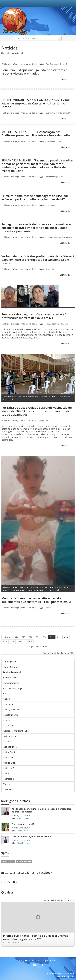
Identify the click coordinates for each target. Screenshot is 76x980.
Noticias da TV (10, 747)
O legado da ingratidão (23, 824)
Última (29, 641)
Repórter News (11, 882)
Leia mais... (65, 80)
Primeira (7, 637)
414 (16, 637)
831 (52, 637)
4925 (20, 641)
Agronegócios (10, 662)
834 (5, 641)
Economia (8, 704)
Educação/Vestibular (13, 710)
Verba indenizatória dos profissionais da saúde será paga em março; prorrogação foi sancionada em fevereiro (38, 260)
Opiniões (16, 801)
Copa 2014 (8, 694)
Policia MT (8, 757)
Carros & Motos (11, 667)
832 (59, 637)
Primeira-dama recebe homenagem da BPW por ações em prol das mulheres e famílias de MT (35, 198)
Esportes (7, 720)
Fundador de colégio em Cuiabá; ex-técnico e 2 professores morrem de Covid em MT (34, 316)
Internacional (9, 726)
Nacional (7, 741)
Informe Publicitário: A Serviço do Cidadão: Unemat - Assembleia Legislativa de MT (36, 937)
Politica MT (9, 768)
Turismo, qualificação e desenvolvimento (32, 836)
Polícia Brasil (9, 752)
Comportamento (11, 683)
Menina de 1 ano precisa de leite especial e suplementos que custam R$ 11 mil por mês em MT (37, 600)
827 (24, 637)
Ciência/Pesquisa (11, 678)
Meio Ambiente (10, 736)
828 (31, 637)
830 (45, 637)
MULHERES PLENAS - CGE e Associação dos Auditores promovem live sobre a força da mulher (37, 134)
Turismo (7, 784)
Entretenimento (11, 715)
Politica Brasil (10, 763)
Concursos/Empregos (13, 688)
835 (12, 641)
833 (66, 637)
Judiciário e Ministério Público (17, 731)
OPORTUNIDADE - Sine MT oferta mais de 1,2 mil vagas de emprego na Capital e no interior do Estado (36, 103)
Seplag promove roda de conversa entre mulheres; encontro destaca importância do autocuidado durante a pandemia (37, 228)
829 (38, 637)
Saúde (6, 773)
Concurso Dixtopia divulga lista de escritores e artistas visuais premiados (34, 72)
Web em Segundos (66, 976)
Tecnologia (9, 779)
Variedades (8, 789)
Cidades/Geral (12, 672)
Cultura (7, 699)
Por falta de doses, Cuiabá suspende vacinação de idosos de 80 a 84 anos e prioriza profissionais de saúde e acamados (37, 411)
